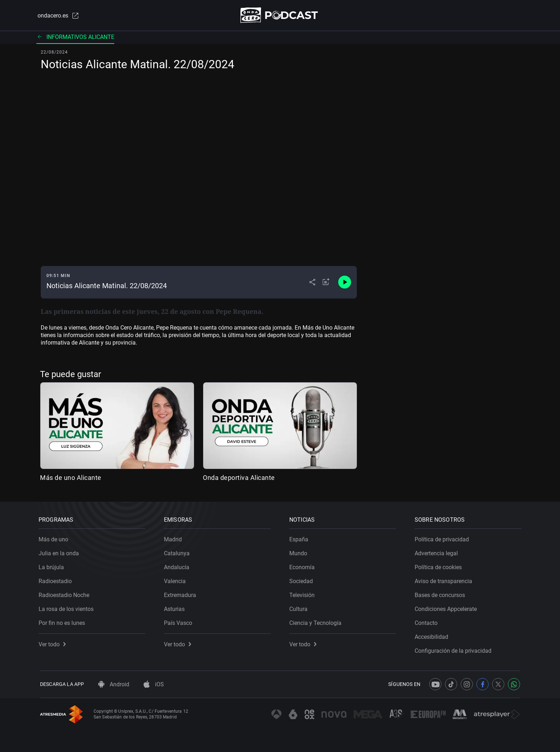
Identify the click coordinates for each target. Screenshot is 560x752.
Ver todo (54, 643)
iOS (154, 684)
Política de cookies (440, 566)
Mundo (300, 552)
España (300, 538)
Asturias (176, 608)
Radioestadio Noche (65, 594)
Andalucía (178, 566)
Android (114, 684)
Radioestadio (57, 580)
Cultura (300, 608)
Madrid (174, 538)
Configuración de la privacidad (454, 649)
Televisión (303, 594)
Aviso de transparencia (445, 580)
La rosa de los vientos (67, 608)
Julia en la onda (60, 552)
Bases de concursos (441, 594)
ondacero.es (57, 16)
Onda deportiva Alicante (239, 478)
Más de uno (55, 538)
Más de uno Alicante (71, 478)
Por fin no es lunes (63, 621)
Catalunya (178, 552)
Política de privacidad (443, 538)
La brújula (53, 566)
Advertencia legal (438, 552)
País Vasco (179, 621)
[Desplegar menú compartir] (312, 283)
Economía (303, 566)
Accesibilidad (433, 635)
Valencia (176, 580)
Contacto (427, 621)
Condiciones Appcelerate (447, 608)
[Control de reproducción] (345, 283)
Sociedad (302, 580)
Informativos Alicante (75, 37)
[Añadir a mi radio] (326, 283)
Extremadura (181, 594)
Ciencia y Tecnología (317, 621)
